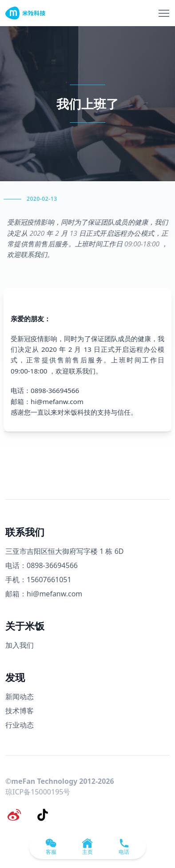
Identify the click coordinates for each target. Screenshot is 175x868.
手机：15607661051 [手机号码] (38, 580)
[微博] (14, 815)
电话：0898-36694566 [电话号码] (42, 565)
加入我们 (20, 645)
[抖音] (43, 815)
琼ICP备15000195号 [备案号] (38, 792)
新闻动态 (20, 697)
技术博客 (20, 711)
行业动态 (20, 725)
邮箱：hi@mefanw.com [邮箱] (44, 594)
